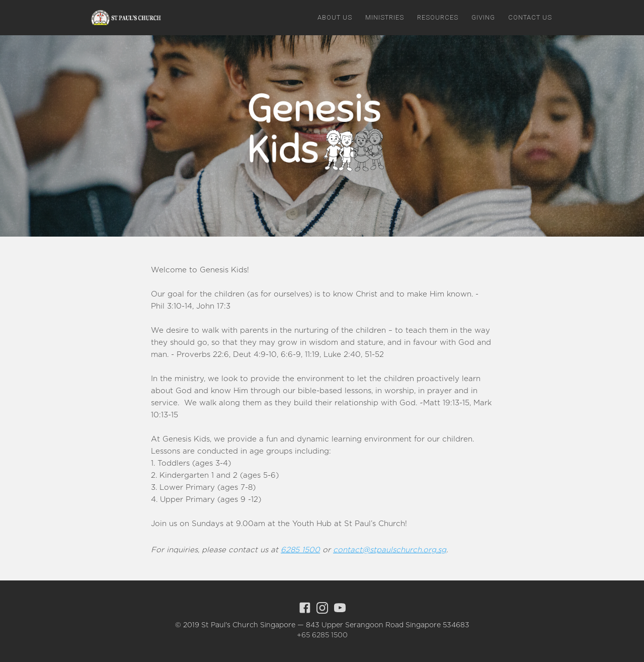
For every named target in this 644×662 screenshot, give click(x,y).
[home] (124, 17)
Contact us (530, 17)
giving (483, 17)
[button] (335, 18)
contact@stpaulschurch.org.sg (390, 550)
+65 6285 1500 (322, 635)
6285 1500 (300, 550)
